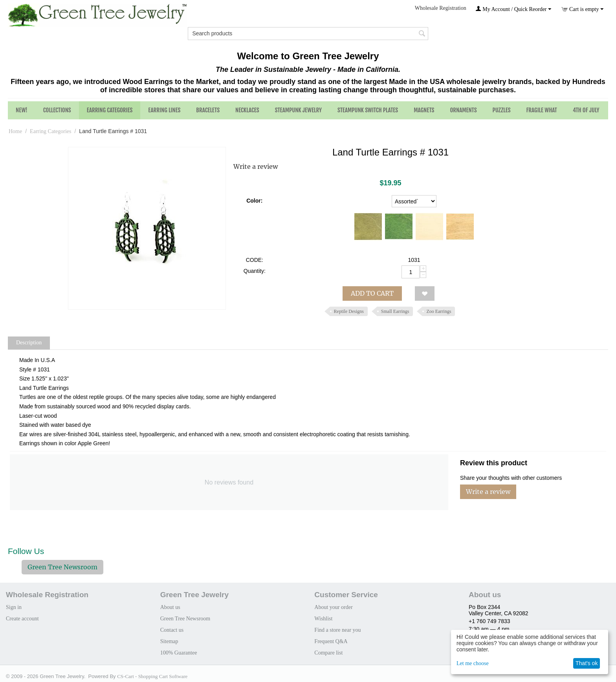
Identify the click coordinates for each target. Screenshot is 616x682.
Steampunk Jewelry (298, 110)
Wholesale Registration (441, 8)
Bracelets (208, 110)
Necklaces (247, 110)
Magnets (424, 110)
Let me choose (473, 663)
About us (170, 607)
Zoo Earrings (439, 311)
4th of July (586, 110)
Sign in (14, 607)
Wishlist (323, 619)
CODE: (255, 260)
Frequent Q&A (331, 641)
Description (29, 343)
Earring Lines (164, 110)
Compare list (328, 653)
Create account (22, 619)
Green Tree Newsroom (62, 567)
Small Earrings (395, 311)
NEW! (22, 110)
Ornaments (463, 110)
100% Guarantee (179, 653)
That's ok (587, 663)
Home (15, 131)
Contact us (172, 630)
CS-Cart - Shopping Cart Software (152, 676)
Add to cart (372, 293)
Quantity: (255, 271)
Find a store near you (337, 630)
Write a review (256, 166)
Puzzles (502, 110)
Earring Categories (110, 110)
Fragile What (542, 110)
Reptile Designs (349, 311)
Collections (57, 110)
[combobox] (308, 34)
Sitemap (169, 641)
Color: (254, 201)
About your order (333, 607)
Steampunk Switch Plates (368, 110)
